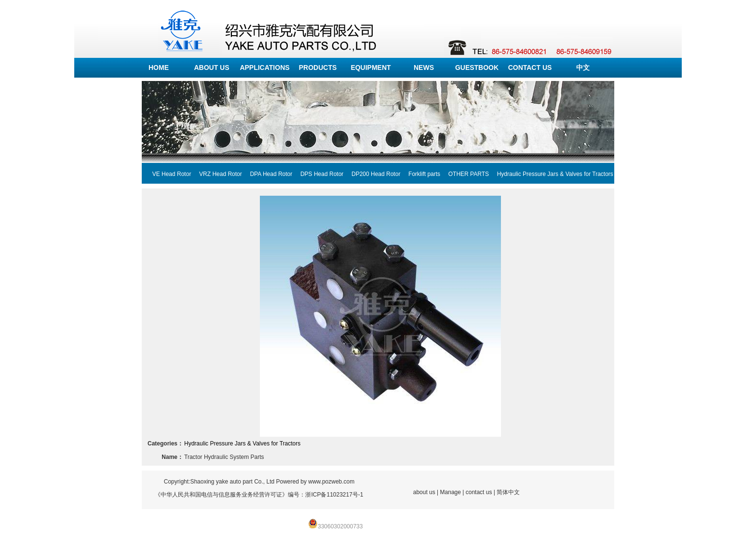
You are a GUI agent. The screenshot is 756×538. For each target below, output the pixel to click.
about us (424, 492)
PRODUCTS (318, 67)
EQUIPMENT (371, 67)
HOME (159, 67)
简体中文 (508, 492)
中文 (583, 67)
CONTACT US (530, 67)
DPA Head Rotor (267, 174)
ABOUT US (211, 67)
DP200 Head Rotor (372, 174)
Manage (451, 492)
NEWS (424, 67)
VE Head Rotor (168, 174)
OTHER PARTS (465, 174)
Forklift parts (420, 174)
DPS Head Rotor (318, 174)
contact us (479, 492)
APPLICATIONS (264, 67)
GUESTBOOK (477, 67)
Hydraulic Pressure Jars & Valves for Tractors (551, 174)
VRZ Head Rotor (216, 174)
